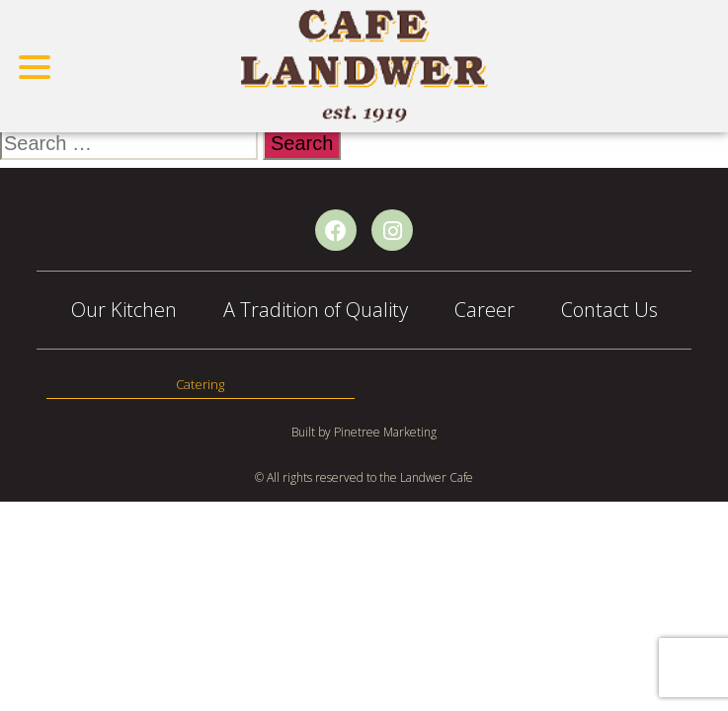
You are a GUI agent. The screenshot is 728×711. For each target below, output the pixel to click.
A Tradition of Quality (316, 310)
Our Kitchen (124, 310)
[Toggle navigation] (36, 66)
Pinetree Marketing (385, 432)
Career (485, 310)
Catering (200, 384)
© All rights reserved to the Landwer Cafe (364, 477)
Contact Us (609, 310)
